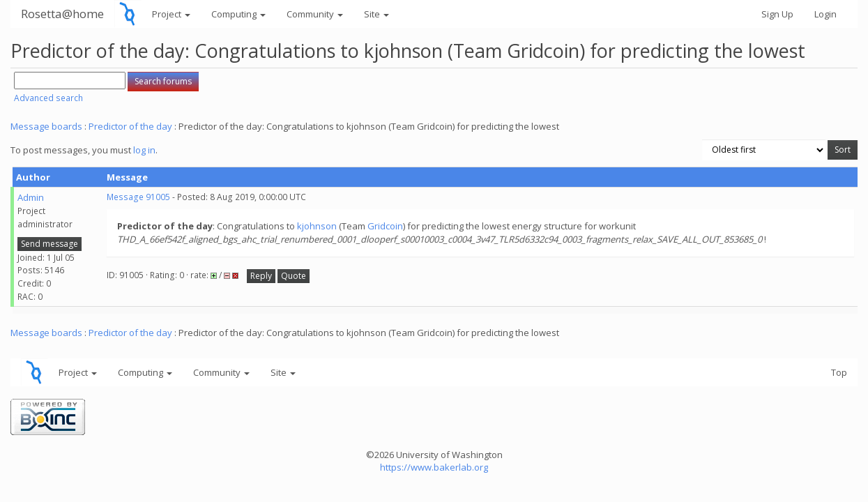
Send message (50, 244)
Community (315, 14)
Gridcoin (385, 226)
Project (171, 14)
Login (825, 14)
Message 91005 (138, 197)
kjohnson (317, 226)
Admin (31, 197)
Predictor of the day (130, 126)
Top (839, 372)
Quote (294, 276)
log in (144, 150)
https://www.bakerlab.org (434, 467)
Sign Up (777, 14)
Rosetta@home (62, 14)
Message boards (46, 126)
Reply (261, 276)
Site (376, 14)
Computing (238, 14)
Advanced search (48, 98)
